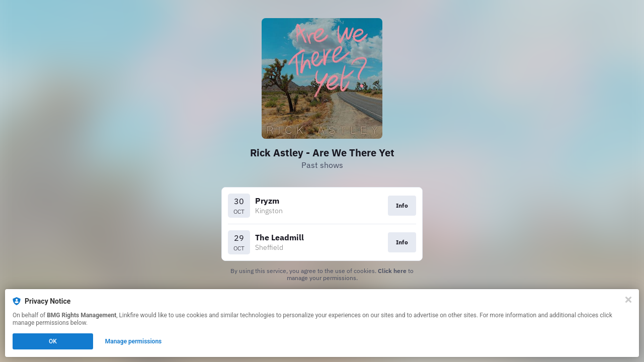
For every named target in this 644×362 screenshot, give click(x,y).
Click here (392, 271)
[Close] (628, 300)
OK (53, 341)
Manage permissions (134, 341)
